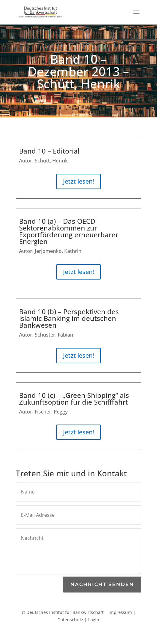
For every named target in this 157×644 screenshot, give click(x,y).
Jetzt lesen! (78, 181)
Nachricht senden (102, 584)
